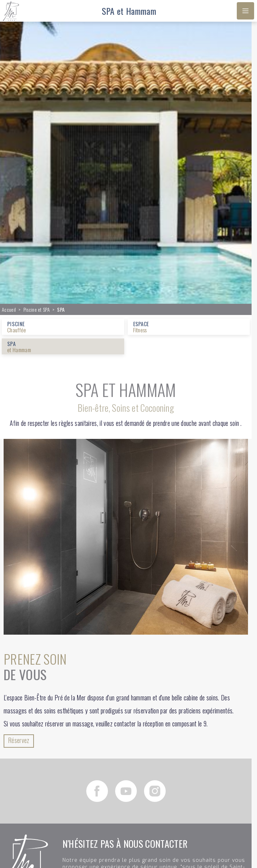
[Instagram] (155, 791)
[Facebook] (97, 791)
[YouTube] (126, 791)
